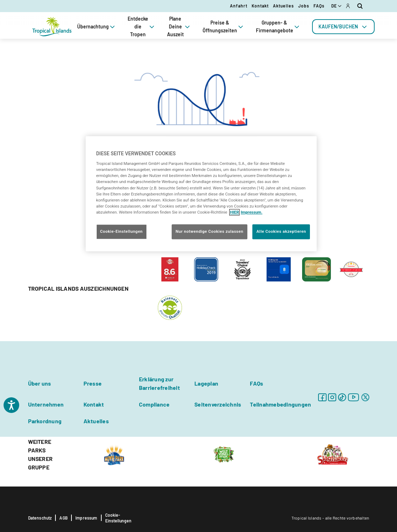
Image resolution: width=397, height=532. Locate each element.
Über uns (40, 383)
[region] (201, 194)
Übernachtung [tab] (97, 27)
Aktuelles (283, 6)
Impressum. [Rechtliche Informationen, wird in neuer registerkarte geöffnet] (251, 212)
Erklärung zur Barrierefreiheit (159, 383)
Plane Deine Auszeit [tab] (179, 26)
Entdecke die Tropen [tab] (142, 26)
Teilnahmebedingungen (280, 404)
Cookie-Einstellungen (118, 518)
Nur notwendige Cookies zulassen (210, 231)
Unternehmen (46, 404)
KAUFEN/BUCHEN (343, 27)
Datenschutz (40, 518)
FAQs (319, 6)
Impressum (86, 518)
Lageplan (206, 383)
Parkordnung (45, 421)
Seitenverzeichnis (218, 404)
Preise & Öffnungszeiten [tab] (224, 26)
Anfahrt (239, 6)
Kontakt (260, 6)
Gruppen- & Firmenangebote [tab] (278, 26)
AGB (63, 518)
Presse (93, 383)
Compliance (154, 404)
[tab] (343, 27)
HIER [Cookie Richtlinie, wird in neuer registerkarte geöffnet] (234, 212)
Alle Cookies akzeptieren (281, 231)
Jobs (304, 6)
